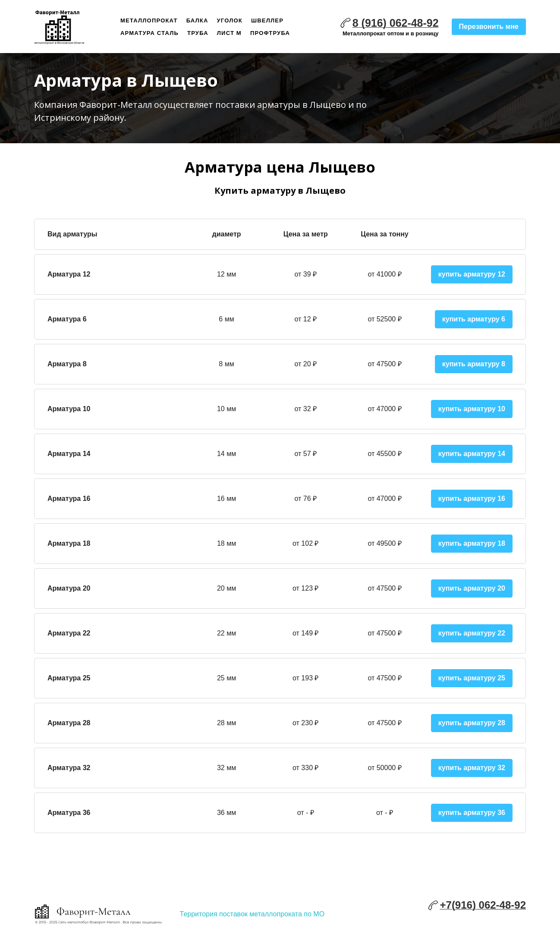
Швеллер (267, 20)
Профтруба (270, 33)
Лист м (229, 33)
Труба (198, 33)
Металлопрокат (149, 20)
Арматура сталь (149, 33)
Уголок (230, 20)
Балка (197, 20)
